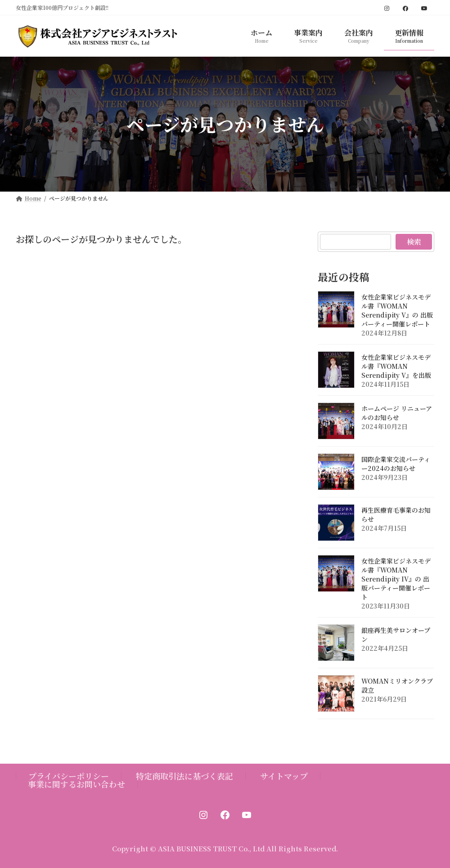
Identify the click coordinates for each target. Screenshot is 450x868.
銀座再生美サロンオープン (396, 634)
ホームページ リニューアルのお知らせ (397, 412)
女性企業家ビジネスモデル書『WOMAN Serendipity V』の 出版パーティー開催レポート (397, 310)
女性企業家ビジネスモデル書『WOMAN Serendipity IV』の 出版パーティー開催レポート (396, 578)
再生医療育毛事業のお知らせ (396, 514)
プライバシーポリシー (69, 776)
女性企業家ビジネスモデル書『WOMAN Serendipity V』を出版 (396, 366)
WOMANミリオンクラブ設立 (397, 685)
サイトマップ (284, 776)
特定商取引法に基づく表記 (184, 776)
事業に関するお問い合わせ (76, 784)
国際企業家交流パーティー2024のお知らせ (396, 463)
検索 (414, 242)
